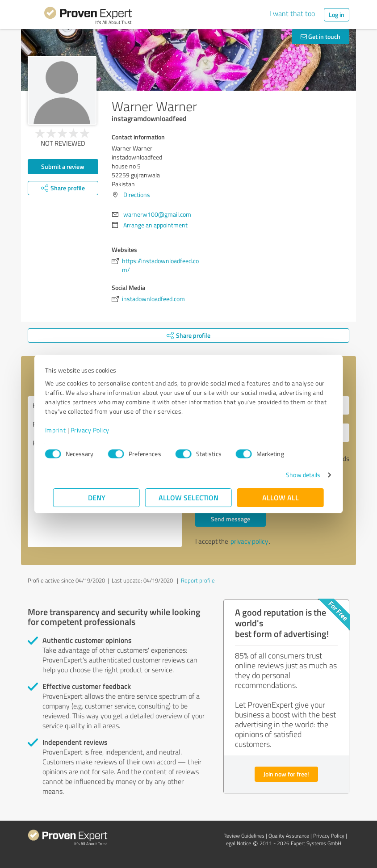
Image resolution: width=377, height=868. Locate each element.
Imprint (64, 430)
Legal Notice (237, 843)
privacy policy (249, 541)
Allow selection (188, 497)
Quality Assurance (289, 836)
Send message (230, 519)
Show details (295, 475)
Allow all (281, 497)
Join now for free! (286, 774)
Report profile (198, 580)
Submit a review (63, 166)
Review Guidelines (244, 836)
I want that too (292, 13)
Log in (337, 15)
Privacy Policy (98, 430)
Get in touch (320, 36)
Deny (97, 497)
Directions (137, 195)
